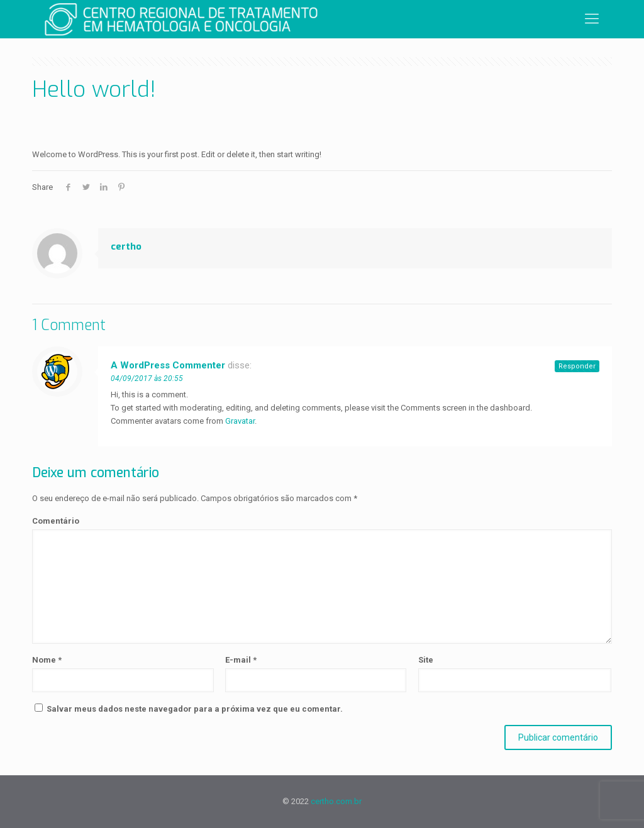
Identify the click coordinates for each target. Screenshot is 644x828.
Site (426, 660)
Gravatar (240, 421)
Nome (47, 660)
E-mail (241, 660)
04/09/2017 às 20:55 (147, 378)
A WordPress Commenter (168, 365)
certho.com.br (336, 801)
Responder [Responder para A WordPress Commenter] (577, 366)
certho (126, 246)
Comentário (56, 521)
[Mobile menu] (592, 19)
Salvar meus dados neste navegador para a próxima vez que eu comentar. (195, 709)
